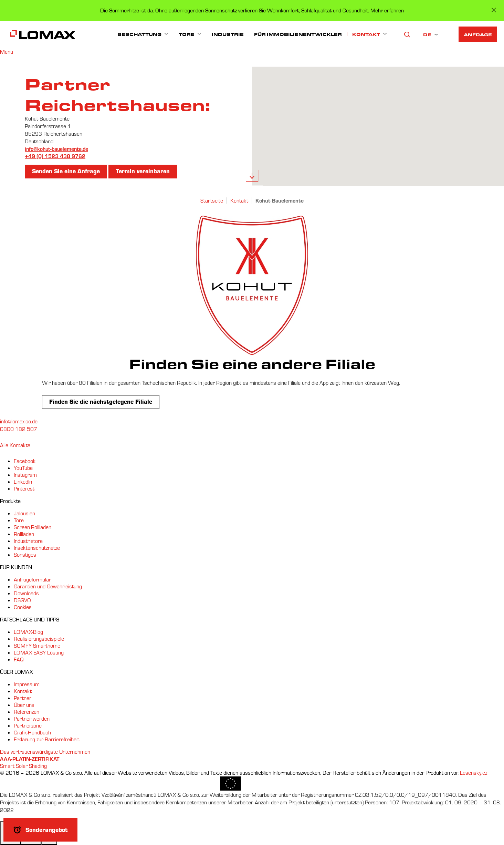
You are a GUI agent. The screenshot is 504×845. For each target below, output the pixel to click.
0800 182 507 (19, 429)
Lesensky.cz (474, 773)
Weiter (252, 176)
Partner (23, 698)
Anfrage (478, 34)
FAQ (19, 659)
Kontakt (366, 34)
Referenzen (27, 712)
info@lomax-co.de (19, 421)
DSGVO (22, 600)
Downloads (26, 593)
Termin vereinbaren (143, 171)
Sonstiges (25, 555)
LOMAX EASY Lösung (39, 652)
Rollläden (24, 534)
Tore (187, 34)
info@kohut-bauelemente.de (56, 149)
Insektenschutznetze (37, 548)
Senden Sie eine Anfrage (66, 171)
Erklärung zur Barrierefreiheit (46, 739)
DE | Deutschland (428, 34)
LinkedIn (23, 482)
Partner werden (32, 719)
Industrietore (28, 541)
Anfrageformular (32, 579)
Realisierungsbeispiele (39, 639)
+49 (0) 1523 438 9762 (55, 156)
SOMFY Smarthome (37, 646)
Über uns (24, 705)
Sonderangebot (47, 829)
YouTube (23, 468)
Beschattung (139, 34)
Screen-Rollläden (33, 527)
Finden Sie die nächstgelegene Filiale (101, 401)
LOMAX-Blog (28, 632)
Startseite (212, 200)
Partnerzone (28, 725)
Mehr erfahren (387, 10)
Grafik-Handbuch (32, 732)
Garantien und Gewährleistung (48, 586)
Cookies (23, 607)
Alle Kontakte (15, 445)
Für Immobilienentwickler (298, 34)
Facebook (25, 461)
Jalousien (24, 513)
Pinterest (24, 488)
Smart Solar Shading (23, 766)
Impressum (27, 684)
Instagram (25, 475)
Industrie (228, 34)
